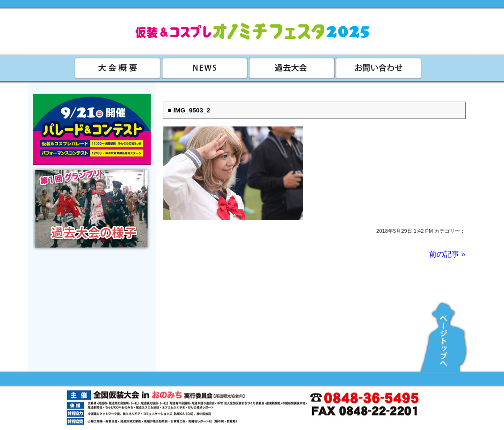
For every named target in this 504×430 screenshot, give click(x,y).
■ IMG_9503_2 (189, 110)
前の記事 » (447, 254)
